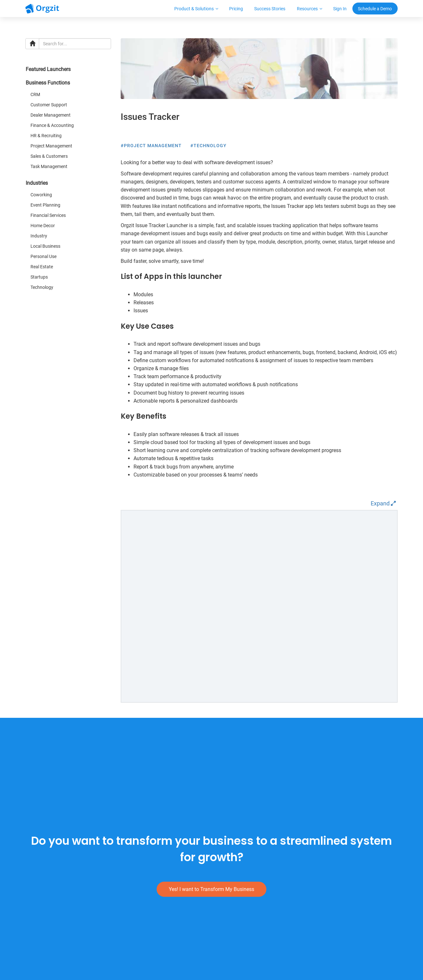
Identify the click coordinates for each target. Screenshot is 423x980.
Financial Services (48, 215)
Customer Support (49, 105)
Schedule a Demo (375, 9)
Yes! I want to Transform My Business (211, 889)
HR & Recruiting (46, 136)
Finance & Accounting (52, 125)
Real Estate (42, 267)
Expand (383, 503)
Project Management (51, 146)
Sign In (340, 9)
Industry (39, 236)
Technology (42, 287)
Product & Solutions (194, 9)
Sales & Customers (49, 156)
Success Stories (270, 9)
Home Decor (43, 226)
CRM (35, 94)
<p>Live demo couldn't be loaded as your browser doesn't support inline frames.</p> (259, 606)
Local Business (45, 246)
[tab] (68, 71)
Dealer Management (51, 115)
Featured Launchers (48, 69)
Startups (39, 277)
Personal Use (43, 256)
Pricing (236, 9)
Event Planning (45, 205)
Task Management (49, 166)
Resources (307, 9)
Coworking (41, 195)
